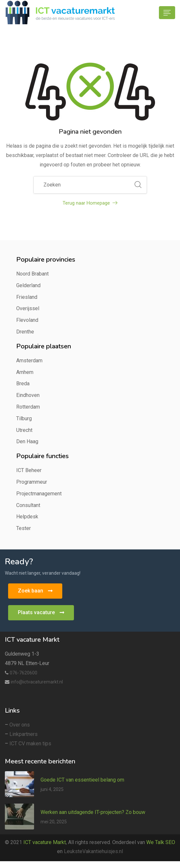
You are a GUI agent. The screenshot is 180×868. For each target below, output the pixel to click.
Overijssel (28, 308)
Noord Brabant (32, 274)
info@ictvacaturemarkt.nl (37, 682)
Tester (24, 528)
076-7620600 (24, 673)
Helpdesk (27, 517)
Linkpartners (24, 734)
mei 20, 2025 (54, 822)
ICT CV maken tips (30, 744)
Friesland (27, 297)
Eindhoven (28, 395)
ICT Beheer (29, 470)
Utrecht (24, 430)
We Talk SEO (161, 842)
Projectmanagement (39, 494)
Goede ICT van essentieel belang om (82, 780)
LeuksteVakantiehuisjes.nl (93, 851)
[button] (35, 591)
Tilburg (24, 418)
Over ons (20, 725)
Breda (23, 383)
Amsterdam (29, 361)
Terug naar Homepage (90, 203)
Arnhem (25, 372)
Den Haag (27, 441)
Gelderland (28, 285)
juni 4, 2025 (52, 789)
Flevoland (27, 320)
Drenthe (25, 332)
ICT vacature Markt (45, 842)
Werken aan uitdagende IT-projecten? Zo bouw (93, 812)
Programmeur (32, 482)
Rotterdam (28, 407)
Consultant (28, 505)
